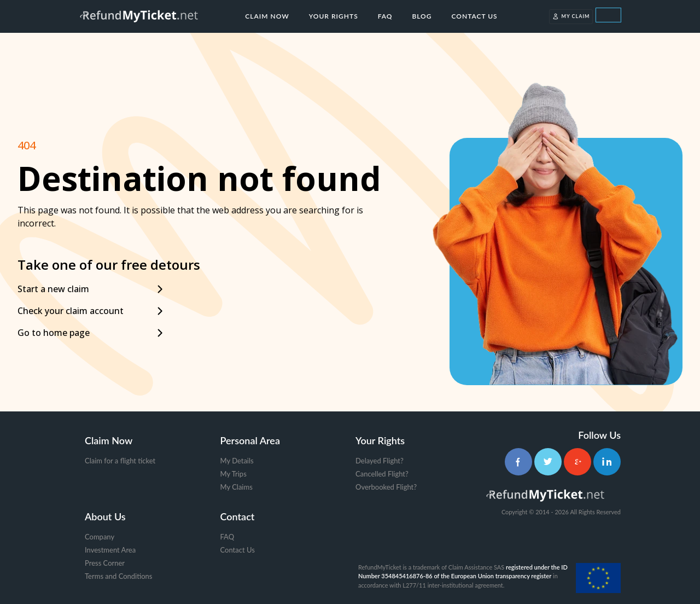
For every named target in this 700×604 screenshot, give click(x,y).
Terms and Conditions (119, 576)
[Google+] (577, 462)
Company (100, 537)
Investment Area (110, 550)
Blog (422, 16)
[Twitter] (548, 462)
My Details (237, 461)
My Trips (234, 474)
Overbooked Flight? (386, 487)
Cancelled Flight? (382, 474)
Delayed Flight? (380, 461)
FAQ (385, 16)
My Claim (571, 16)
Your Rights (334, 16)
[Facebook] (518, 462)
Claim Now (267, 16)
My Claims (237, 487)
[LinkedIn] (607, 462)
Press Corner (105, 563)
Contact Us (475, 16)
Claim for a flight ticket (120, 461)
